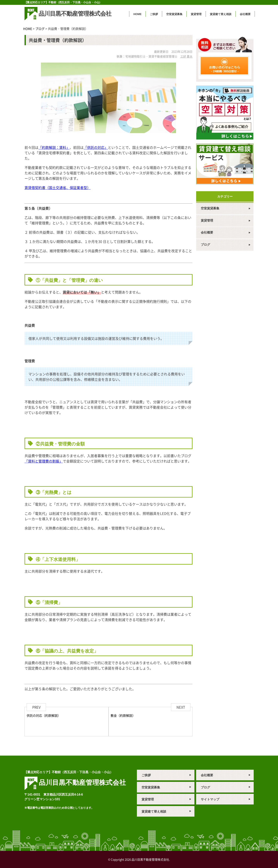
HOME (137, 14)
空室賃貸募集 (174, 14)
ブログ (40, 29)
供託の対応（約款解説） (44, 715)
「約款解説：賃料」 (54, 147)
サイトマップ (210, 799)
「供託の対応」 (96, 147)
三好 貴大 (186, 56)
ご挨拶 (154, 14)
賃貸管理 (196, 14)
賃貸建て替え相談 (221, 14)
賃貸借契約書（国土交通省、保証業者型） (58, 188)
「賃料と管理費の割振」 (44, 461)
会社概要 (245, 14)
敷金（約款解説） (123, 715)
